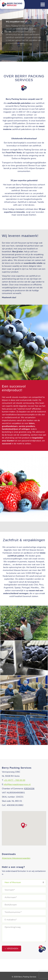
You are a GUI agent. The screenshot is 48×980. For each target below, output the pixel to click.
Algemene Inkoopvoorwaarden (16, 858)
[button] (24, 825)
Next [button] (46, 33)
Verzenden (12, 949)
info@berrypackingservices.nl (17, 784)
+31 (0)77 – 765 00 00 (14, 780)
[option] (24, 32)
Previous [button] (2, 33)
